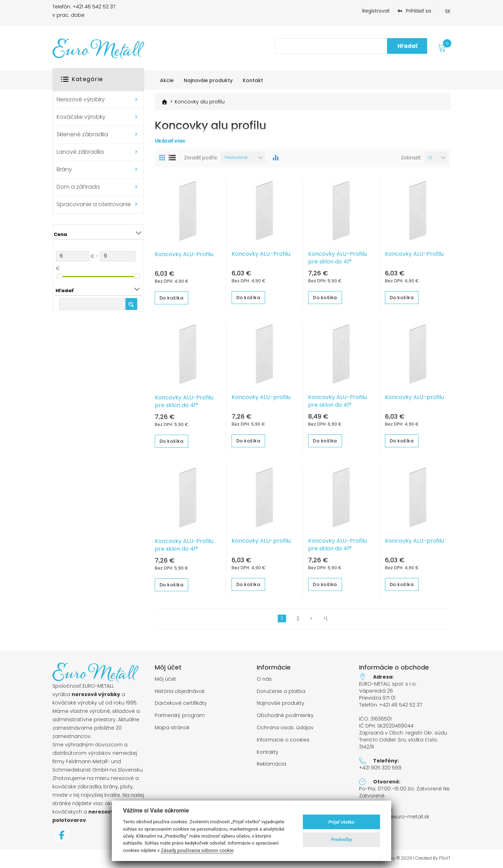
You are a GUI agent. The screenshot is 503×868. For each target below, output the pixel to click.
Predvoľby (342, 840)
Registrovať (376, 11)
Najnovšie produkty (280, 703)
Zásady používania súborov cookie (197, 850)
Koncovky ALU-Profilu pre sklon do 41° (337, 258)
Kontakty (268, 752)
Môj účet (165, 679)
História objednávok (180, 691)
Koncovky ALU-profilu (261, 397)
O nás (264, 679)
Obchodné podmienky (285, 715)
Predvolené (236, 157)
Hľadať (407, 46)
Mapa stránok (172, 727)
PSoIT (445, 858)
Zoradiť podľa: (201, 158)
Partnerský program (180, 715)
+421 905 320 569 (380, 767)
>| (325, 618)
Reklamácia (271, 764)
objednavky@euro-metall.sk (394, 816)
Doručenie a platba (281, 691)
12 (430, 157)
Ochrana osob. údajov (285, 727)
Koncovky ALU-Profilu (184, 254)
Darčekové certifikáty (181, 703)
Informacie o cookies (283, 740)
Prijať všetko (342, 822)
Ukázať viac (170, 140)
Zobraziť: (411, 158)
